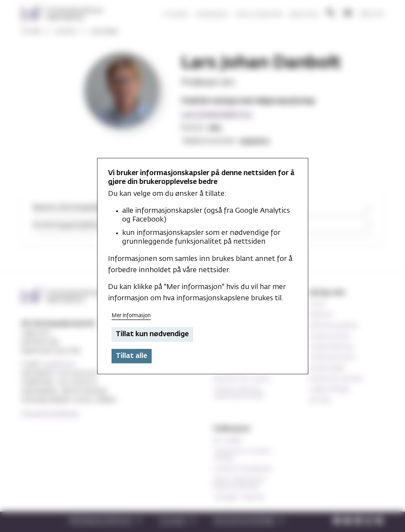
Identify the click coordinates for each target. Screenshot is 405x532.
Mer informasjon (131, 316)
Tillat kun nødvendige (152, 334)
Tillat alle (131, 356)
